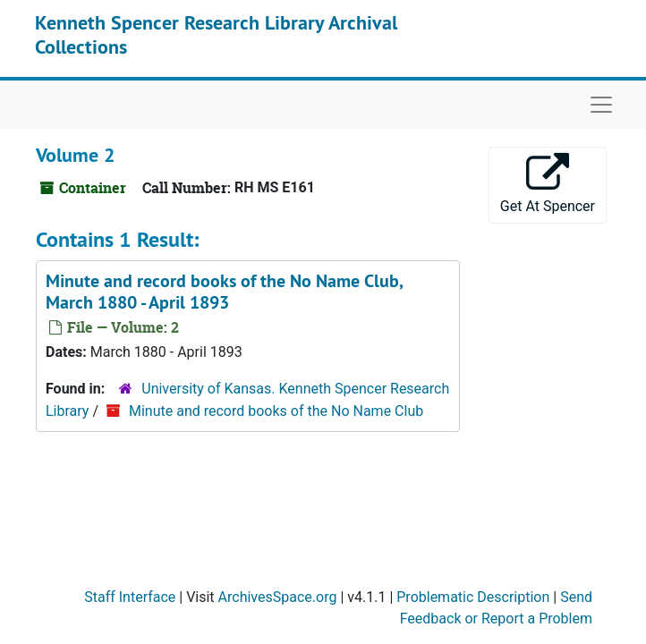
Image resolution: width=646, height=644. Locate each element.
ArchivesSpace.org (278, 597)
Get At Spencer (548, 184)
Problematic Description (473, 597)
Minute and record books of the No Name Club (276, 411)
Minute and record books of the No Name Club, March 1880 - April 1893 (224, 292)
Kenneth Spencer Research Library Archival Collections (216, 34)
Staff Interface (130, 597)
